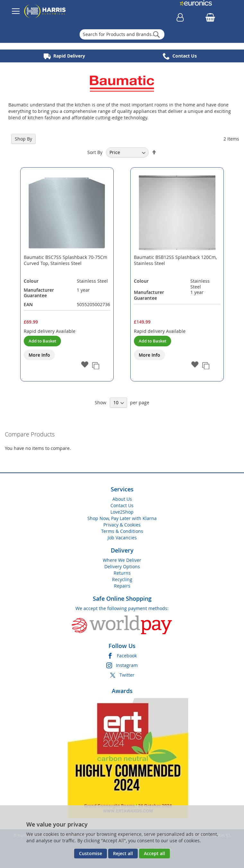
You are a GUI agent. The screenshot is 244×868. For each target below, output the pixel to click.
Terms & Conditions (122, 531)
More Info (39, 355)
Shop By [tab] (23, 139)
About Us (122, 499)
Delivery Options (122, 566)
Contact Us (122, 505)
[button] (85, 365)
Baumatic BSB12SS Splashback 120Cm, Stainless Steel (175, 260)
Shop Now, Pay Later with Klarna (122, 518)
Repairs (122, 586)
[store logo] (45, 11)
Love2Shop (122, 512)
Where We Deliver (122, 560)
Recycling (122, 579)
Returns (122, 573)
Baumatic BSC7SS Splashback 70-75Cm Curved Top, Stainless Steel (65, 260)
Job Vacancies (122, 538)
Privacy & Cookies (122, 525)
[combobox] (122, 34)
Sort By (95, 152)
